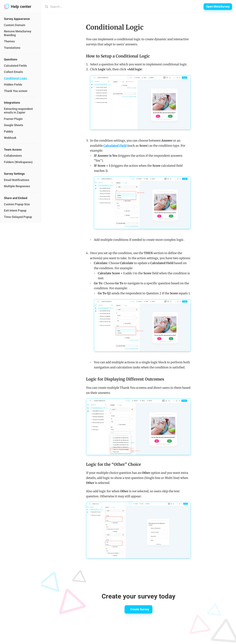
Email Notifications (17, 180)
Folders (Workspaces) (18, 162)
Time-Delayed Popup (18, 217)
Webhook (10, 138)
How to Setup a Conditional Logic (118, 56)
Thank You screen (16, 91)
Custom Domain (15, 25)
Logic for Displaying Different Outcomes (125, 379)
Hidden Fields (13, 85)
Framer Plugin (13, 119)
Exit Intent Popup (15, 210)
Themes (9, 41)
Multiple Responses (17, 186)
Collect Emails (13, 72)
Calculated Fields (15, 66)
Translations (12, 48)
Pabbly (9, 131)
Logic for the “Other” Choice (113, 464)
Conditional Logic (15, 78)
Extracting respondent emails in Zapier (19, 111)
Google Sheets (14, 125)
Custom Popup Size (17, 204)
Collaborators (13, 156)
